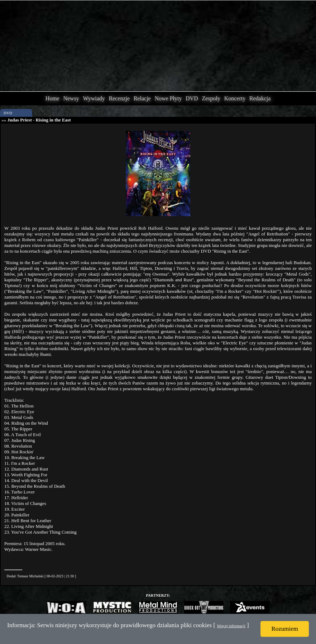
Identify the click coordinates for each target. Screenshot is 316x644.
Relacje (142, 98)
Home (52, 98)
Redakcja (260, 98)
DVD (192, 98)
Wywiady (94, 98)
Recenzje (119, 98)
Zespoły (211, 98)
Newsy (71, 98)
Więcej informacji (231, 626)
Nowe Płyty (168, 98)
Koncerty (235, 98)
